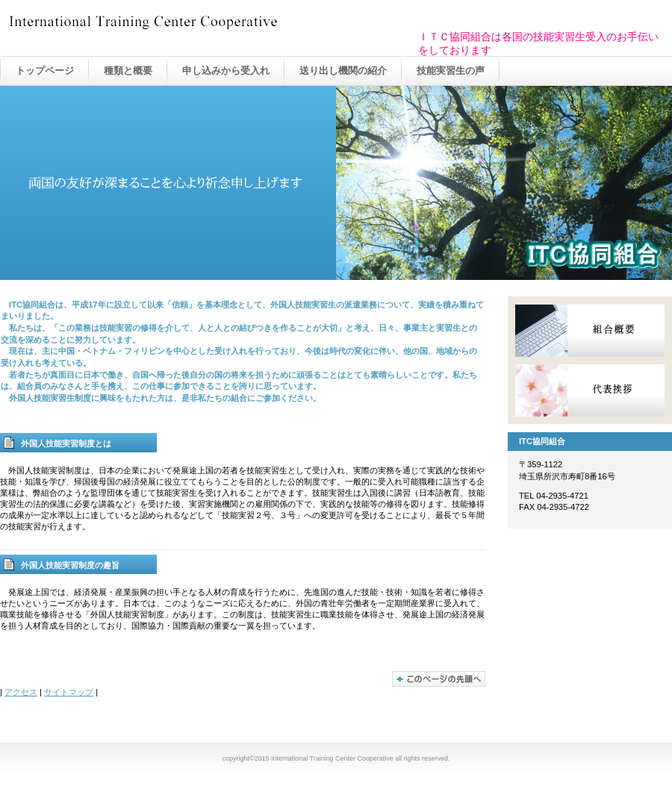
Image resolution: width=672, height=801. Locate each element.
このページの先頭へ (439, 679)
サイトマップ (69, 692)
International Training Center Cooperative (157, 29)
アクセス (21, 692)
